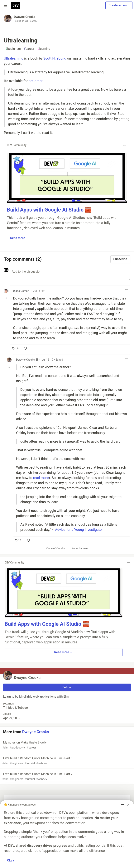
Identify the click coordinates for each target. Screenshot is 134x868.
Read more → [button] (19, 238)
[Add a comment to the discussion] (70, 274)
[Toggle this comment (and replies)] (6, 298)
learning (44, 49)
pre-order (35, 81)
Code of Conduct (56, 548)
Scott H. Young (55, 58)
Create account (119, 5)
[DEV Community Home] (16, 5)
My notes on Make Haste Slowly (67, 745)
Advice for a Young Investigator (79, 530)
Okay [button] (11, 860)
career (29, 49)
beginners (13, 49)
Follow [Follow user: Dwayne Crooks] (67, 687)
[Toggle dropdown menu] (125, 145)
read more (41, 478)
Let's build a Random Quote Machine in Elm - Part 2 (67, 777)
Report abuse (80, 548)
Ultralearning (14, 58)
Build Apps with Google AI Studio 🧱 (49, 210)
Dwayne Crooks (24, 17)
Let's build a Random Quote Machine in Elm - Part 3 (67, 761)
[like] (15, 348)
